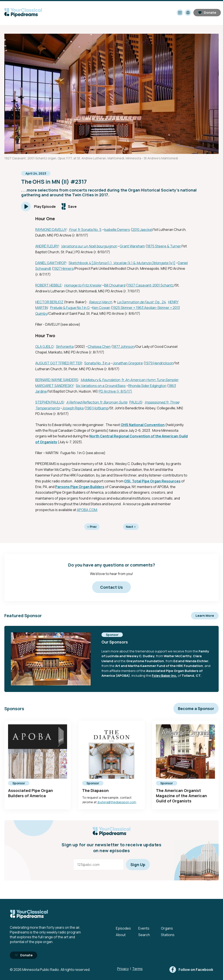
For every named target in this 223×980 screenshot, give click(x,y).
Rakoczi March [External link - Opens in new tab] (101, 302)
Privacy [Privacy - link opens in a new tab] (123, 969)
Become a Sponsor (196, 708)
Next (131, 527)
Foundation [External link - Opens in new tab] (111, 380)
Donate (207, 12)
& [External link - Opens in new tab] (100, 380)
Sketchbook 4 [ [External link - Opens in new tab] (81, 263)
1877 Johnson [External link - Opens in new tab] (124, 347)
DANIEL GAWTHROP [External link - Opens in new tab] (51, 263)
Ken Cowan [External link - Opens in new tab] (101, 308)
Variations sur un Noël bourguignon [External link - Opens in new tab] (89, 246)
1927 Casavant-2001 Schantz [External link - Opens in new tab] (151, 285)
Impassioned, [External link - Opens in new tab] (155, 402)
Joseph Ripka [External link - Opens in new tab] (73, 408)
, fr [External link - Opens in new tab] (123, 380)
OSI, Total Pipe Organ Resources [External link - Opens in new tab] (152, 481)
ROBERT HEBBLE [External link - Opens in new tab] (48, 285)
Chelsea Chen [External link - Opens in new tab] (99, 347)
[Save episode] (69, 207)
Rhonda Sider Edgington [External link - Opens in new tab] (147, 386)
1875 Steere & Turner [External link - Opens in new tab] (164, 246)
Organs (167, 928)
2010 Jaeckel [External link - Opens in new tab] (142, 230)
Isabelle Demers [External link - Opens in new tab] (117, 230)
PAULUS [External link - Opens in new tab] (136, 402)
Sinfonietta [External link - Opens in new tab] (65, 347)
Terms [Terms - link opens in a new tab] (137, 969)
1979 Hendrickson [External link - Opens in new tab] (159, 363)
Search (144, 935)
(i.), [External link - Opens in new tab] (110, 263)
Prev (92, 527)
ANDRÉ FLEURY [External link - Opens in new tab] (47, 246)
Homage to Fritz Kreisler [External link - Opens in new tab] (83, 285)
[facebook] (191, 970)
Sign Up (138, 865)
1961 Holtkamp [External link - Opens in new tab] (97, 408)
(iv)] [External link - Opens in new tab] (172, 263)
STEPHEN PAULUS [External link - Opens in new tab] (50, 402)
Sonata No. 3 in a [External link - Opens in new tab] (97, 363)
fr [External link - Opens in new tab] (168, 402)
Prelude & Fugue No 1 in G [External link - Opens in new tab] (70, 308)
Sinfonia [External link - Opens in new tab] (100, 263)
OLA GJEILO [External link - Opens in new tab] (44, 347)
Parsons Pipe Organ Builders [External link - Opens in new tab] (80, 487)
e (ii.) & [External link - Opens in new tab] (130, 263)
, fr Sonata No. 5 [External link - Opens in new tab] (89, 230)
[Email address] (99, 865)
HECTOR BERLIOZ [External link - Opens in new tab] (49, 302)
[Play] (38, 207)
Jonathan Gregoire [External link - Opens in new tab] (128, 363)
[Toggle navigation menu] (180, 13)
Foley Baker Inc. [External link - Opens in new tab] (164, 676)
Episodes (123, 928)
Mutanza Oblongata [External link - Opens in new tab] (152, 263)
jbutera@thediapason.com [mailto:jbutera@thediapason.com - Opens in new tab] (117, 802)
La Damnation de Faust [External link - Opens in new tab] (135, 302)
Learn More (205, 616)
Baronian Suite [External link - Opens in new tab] (115, 402)
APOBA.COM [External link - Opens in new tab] (87, 510)
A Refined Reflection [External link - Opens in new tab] (82, 402)
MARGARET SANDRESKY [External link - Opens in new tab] (54, 386)
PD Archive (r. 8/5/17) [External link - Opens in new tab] (115, 391)
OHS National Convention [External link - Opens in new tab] (143, 425)
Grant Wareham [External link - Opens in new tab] (132, 246)
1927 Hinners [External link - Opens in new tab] (63, 268)
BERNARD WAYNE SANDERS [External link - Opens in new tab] (57, 380)
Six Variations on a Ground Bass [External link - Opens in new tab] (101, 386)
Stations (168, 935)
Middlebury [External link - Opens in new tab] (89, 380)
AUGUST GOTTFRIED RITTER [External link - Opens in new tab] (59, 363)
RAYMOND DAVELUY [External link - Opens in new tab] (51, 230)
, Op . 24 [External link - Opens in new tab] (160, 302)
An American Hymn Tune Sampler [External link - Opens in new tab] (152, 380)
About (121, 935)
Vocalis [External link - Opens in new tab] (119, 263)
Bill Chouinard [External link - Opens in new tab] (115, 285)
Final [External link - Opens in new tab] (73, 230)
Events (144, 928)
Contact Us (111, 587)
